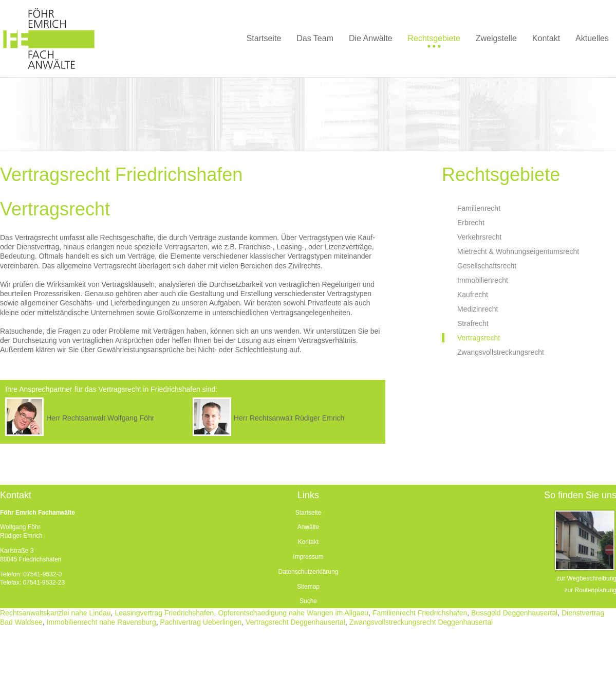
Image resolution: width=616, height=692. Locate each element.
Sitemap (308, 587)
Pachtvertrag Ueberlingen (201, 622)
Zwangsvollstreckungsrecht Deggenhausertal (421, 622)
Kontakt (309, 542)
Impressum (308, 557)
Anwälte (309, 527)
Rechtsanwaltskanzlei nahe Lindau (55, 613)
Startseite (309, 513)
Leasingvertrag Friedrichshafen (164, 613)
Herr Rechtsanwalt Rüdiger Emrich (289, 418)
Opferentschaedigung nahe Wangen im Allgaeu (293, 613)
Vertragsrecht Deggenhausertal (295, 622)
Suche (308, 601)
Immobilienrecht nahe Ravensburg (101, 622)
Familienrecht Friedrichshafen (420, 613)
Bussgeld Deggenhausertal (514, 613)
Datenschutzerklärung (309, 572)
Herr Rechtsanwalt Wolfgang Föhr (100, 418)
